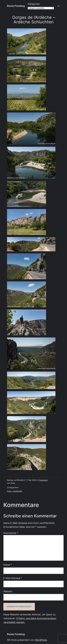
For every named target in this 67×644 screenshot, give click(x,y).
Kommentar (11, 533)
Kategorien (34, 4)
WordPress (41, 640)
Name (8, 565)
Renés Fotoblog (16, 6)
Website (8, 591)
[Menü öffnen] (58, 6)
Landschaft (17, 491)
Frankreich (43, 480)
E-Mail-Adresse (13, 578)
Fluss (9, 491)
